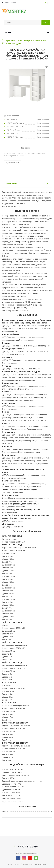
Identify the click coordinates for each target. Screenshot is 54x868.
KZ (46, 3)
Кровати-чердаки (12, 43)
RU (49, 3)
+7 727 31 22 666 (9, 2)
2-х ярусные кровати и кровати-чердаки (24, 40)
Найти (46, 23)
